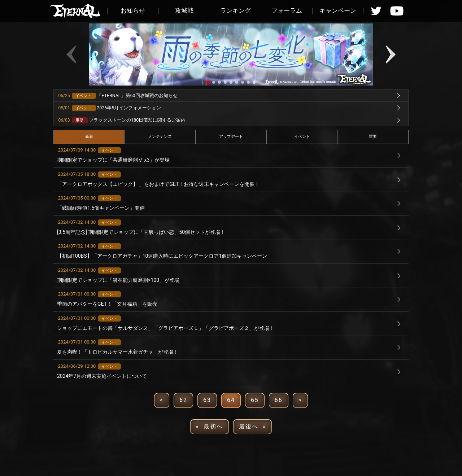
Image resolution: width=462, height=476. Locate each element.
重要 (373, 137)
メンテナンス (160, 137)
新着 (89, 137)
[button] (208, 82)
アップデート (231, 137)
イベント (302, 137)
